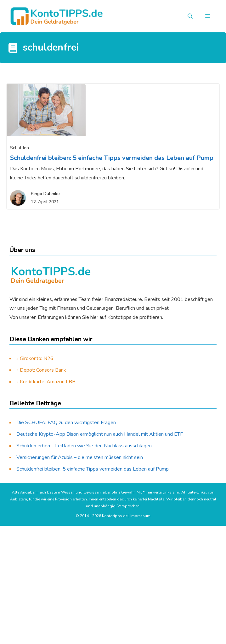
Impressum (140, 516)
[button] (190, 16)
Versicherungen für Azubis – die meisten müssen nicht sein (80, 457)
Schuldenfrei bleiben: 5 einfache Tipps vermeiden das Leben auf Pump (112, 158)
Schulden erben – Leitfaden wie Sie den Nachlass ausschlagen (84, 446)
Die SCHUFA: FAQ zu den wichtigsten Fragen (66, 423)
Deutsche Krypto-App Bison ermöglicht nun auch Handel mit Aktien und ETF (100, 434)
